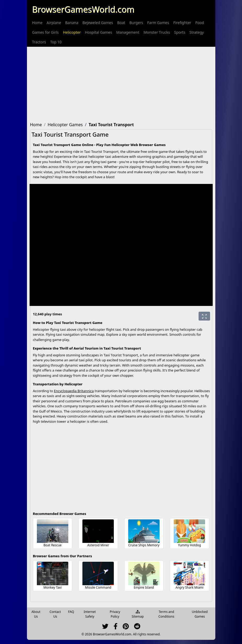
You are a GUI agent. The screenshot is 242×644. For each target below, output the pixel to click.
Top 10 (56, 42)
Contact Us (55, 614)
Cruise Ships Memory (144, 545)
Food (200, 23)
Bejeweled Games (98, 23)
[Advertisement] (121, 83)
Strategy (197, 32)
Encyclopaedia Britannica (74, 391)
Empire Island (144, 587)
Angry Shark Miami (190, 587)
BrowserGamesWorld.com (83, 9)
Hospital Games (99, 32)
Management (128, 32)
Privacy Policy (115, 614)
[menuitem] (37, 23)
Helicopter (72, 32)
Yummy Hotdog (189, 545)
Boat (121, 23)
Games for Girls (46, 32)
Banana (72, 23)
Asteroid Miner (98, 545)
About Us (36, 614)
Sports (180, 32)
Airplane (54, 23)
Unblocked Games (200, 614)
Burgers (136, 23)
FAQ (71, 612)
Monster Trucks (157, 32)
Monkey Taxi (53, 587)
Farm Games (158, 23)
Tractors (39, 42)
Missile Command (98, 587)
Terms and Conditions (166, 614)
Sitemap (138, 614)
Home (37, 23)
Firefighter (182, 23)
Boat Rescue (52, 545)
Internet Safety (90, 614)
